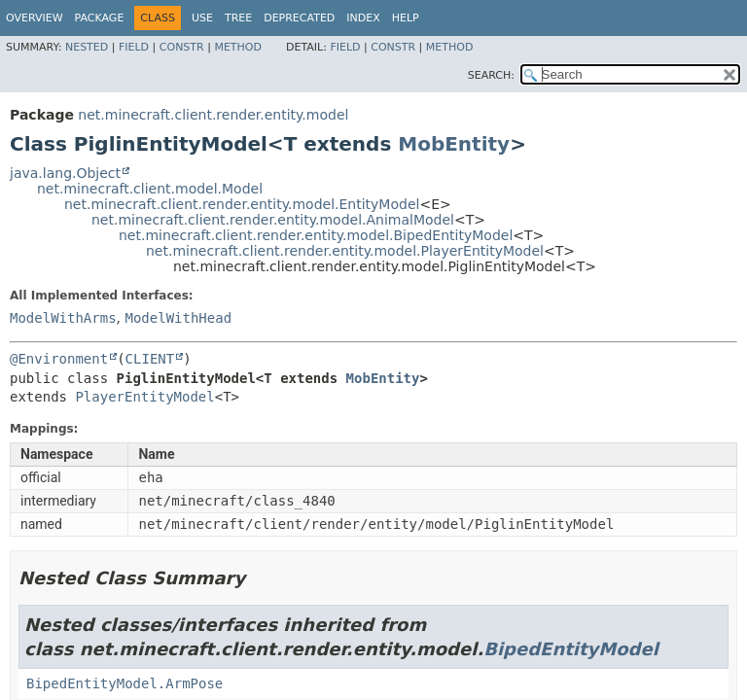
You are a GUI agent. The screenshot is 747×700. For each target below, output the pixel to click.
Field (134, 47)
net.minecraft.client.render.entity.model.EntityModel (242, 204)
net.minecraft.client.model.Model (150, 189)
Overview (35, 18)
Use (202, 18)
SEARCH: (491, 75)
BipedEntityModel (571, 649)
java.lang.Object (65, 173)
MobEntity (454, 144)
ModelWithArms (63, 318)
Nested (87, 47)
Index (363, 18)
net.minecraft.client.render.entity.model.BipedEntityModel (316, 235)
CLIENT (150, 359)
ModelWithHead (178, 318)
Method (238, 47)
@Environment (59, 359)
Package (100, 18)
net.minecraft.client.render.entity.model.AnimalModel (273, 220)
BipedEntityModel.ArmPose (124, 683)
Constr (182, 47)
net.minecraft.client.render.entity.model (213, 115)
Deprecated (299, 18)
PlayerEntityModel (144, 397)
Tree (238, 18)
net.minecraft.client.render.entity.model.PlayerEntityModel (345, 251)
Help (406, 18)
